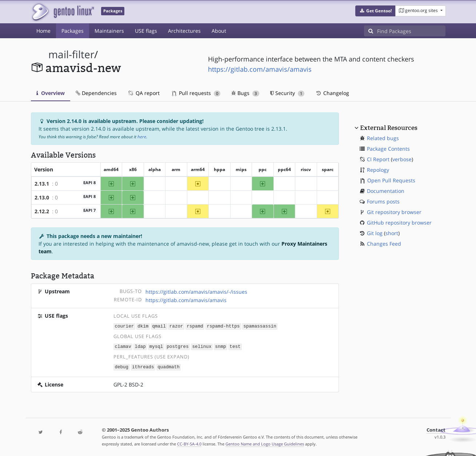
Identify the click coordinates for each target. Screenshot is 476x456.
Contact (436, 429)
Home (43, 31)
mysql (156, 346)
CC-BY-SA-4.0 (189, 443)
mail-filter (71, 54)
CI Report (378, 159)
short (392, 233)
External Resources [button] (389, 128)
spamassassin (260, 326)
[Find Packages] (411, 31)
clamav (123, 346)
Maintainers (109, 31)
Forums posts (383, 201)
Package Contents (388, 149)
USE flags (146, 31)
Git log (375, 233)
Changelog (332, 93)
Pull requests (196, 93)
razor (176, 326)
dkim (143, 326)
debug (121, 366)
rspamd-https (223, 326)
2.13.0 (42, 197)
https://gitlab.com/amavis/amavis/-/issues (196, 292)
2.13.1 (42, 184)
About (219, 31)
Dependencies (96, 93)
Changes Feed (384, 244)
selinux (202, 346)
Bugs (245, 93)
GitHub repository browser (399, 223)
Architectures (184, 31)
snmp (220, 346)
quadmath (168, 366)
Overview (51, 93)
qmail (159, 326)
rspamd (195, 326)
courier (124, 326)
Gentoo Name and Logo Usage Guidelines (265, 443)
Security (287, 93)
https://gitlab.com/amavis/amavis (260, 69)
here (142, 137)
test (235, 346)
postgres (177, 346)
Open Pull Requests (391, 180)
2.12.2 (42, 211)
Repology (378, 170)
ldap (140, 346)
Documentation (386, 191)
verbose (402, 159)
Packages (73, 31)
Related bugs (383, 138)
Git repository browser (394, 212)
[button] (375, 11)
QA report (144, 93)
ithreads (143, 366)
